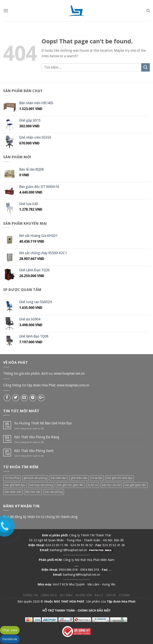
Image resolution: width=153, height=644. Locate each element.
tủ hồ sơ (93, 485)
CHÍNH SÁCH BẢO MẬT (94, 610)
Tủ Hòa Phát (12, 478)
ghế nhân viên (79, 478)
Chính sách (49, 595)
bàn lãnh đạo (59, 478)
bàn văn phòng (54, 492)
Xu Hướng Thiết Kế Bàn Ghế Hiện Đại (43, 423)
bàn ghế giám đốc (135, 485)
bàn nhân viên (13, 492)
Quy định (66, 595)
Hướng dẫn (84, 595)
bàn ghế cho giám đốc (70, 485)
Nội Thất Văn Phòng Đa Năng (37, 437)
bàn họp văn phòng (41, 485)
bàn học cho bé (111, 485)
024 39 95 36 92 (82, 545)
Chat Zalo (10, 630)
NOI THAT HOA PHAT (69, 601)
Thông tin (30, 595)
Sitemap (124, 595)
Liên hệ (111, 595)
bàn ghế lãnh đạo (15, 485)
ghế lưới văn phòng (35, 478)
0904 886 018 (68, 570)
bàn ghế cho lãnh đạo (120, 478)
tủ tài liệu (97, 478)
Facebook (10, 639)
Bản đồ (119, 540)
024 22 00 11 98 (57, 545)
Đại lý (99, 595)
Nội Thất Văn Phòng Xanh (34, 451)
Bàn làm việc (33, 492)
